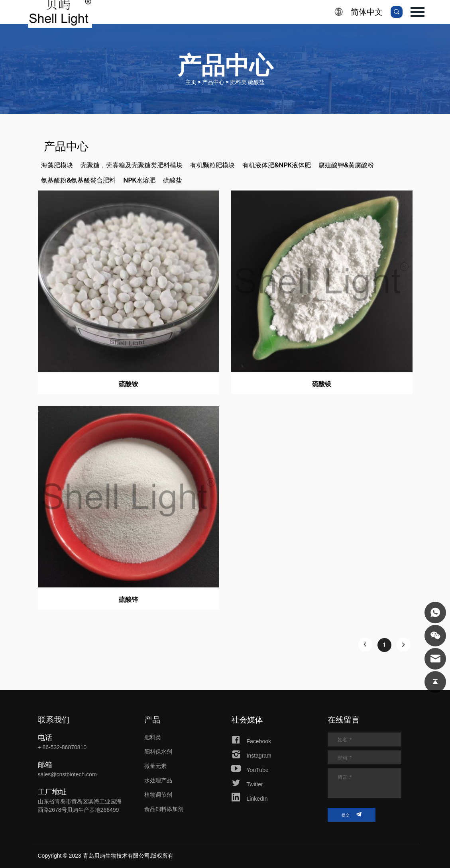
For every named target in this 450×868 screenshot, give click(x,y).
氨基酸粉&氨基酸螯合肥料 (78, 180)
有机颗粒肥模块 (212, 165)
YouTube (250, 770)
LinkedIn (250, 799)
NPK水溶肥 (139, 180)
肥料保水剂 (158, 752)
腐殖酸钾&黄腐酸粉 (346, 165)
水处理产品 (158, 780)
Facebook (251, 741)
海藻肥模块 (57, 165)
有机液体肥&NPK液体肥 (277, 165)
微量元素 (155, 766)
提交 (352, 814)
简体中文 (367, 12)
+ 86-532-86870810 (62, 747)
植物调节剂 (158, 795)
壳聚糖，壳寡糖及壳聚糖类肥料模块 (132, 165)
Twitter (247, 784)
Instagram (251, 756)
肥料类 (153, 737)
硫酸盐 (173, 180)
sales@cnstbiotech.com (67, 774)
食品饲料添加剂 (164, 809)
